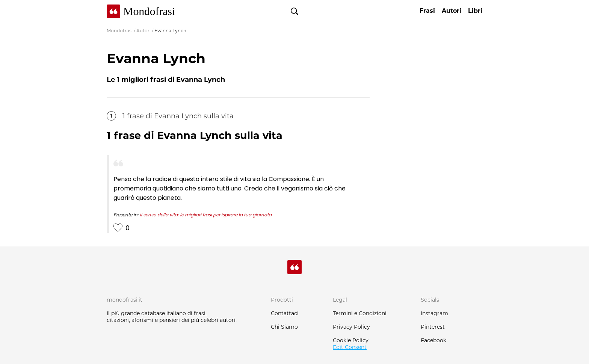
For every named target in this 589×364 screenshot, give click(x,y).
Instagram (434, 313)
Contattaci (285, 313)
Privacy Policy (351, 327)
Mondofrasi (120, 31)
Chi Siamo (284, 327)
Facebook (433, 340)
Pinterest (433, 327)
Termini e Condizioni (360, 313)
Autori (143, 31)
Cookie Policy (351, 340)
